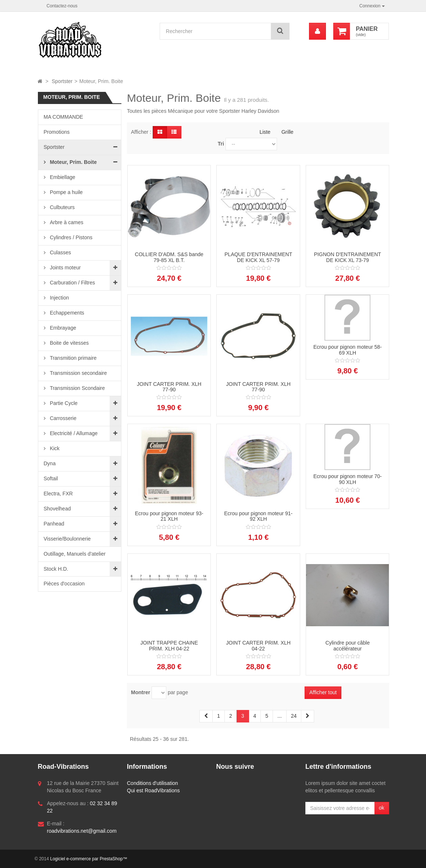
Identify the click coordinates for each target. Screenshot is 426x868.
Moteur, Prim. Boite (73, 162)
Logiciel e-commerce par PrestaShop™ (88, 859)
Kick (54, 448)
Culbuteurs (62, 207)
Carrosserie (63, 418)
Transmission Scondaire (77, 388)
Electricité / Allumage (73, 433)
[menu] (317, 31)
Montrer (141, 692)
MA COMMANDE (63, 117)
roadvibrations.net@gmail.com (82, 831)
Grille (287, 132)
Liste (265, 132)
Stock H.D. (56, 569)
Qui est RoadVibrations (153, 790)
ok (382, 808)
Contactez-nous (62, 6)
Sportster (54, 147)
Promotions (57, 132)
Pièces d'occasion (64, 584)
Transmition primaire (73, 358)
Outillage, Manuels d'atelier (75, 554)
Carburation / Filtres (72, 283)
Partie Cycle (63, 403)
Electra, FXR (58, 494)
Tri (221, 144)
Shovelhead (57, 509)
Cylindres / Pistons (71, 237)
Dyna (50, 463)
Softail (51, 478)
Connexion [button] (372, 6)
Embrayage (62, 328)
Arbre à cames (66, 222)
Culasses (60, 252)
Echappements (66, 313)
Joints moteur (65, 268)
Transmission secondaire (78, 373)
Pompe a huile (66, 192)
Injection (59, 298)
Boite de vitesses (69, 343)
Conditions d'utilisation (152, 783)
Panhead (54, 524)
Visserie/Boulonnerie (67, 539)
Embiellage (62, 177)
